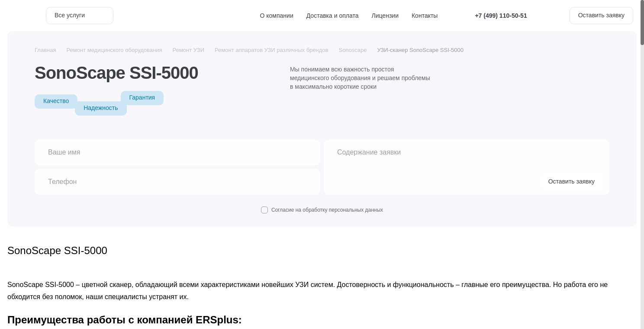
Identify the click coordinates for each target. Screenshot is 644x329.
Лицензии (385, 16)
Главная (45, 50)
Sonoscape (353, 50)
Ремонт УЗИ (188, 50)
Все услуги (80, 15)
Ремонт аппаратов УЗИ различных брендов (271, 50)
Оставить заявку (601, 15)
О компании (277, 16)
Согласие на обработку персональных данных (322, 210)
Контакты (425, 16)
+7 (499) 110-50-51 (501, 16)
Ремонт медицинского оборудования (114, 50)
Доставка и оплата (333, 16)
